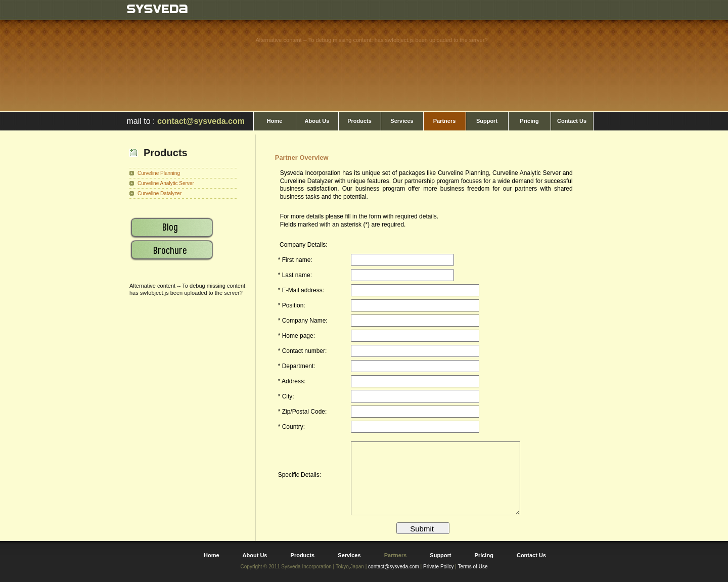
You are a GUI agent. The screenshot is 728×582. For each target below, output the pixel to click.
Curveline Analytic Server (166, 183)
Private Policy (439, 567)
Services (402, 121)
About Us (317, 121)
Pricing (529, 121)
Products (359, 121)
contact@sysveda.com (394, 567)
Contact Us (572, 121)
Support (487, 121)
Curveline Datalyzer (160, 193)
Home (275, 121)
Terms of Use (472, 567)
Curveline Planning (159, 173)
